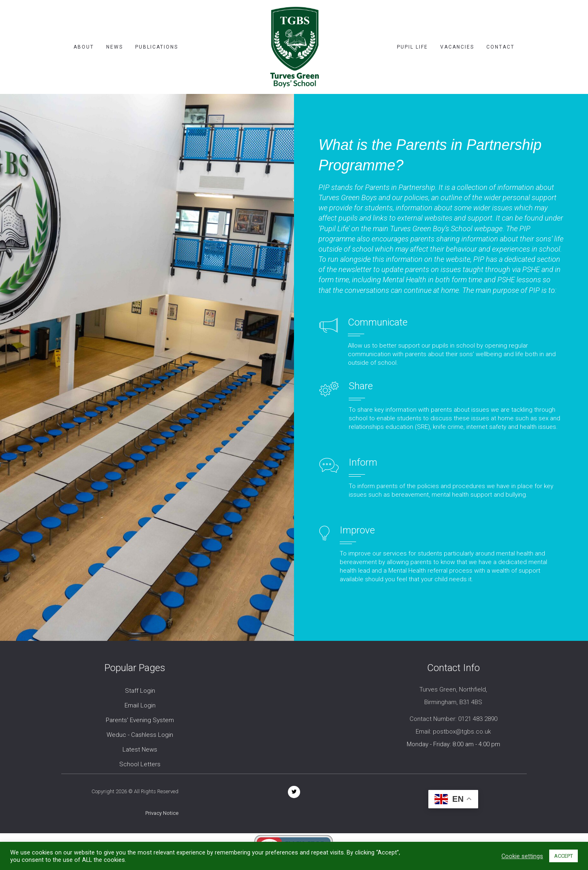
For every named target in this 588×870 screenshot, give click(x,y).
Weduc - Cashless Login (140, 735)
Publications (157, 47)
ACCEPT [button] (563, 856)
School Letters (140, 764)
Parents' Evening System (140, 720)
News (115, 47)
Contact (500, 47)
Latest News (140, 750)
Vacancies (457, 47)
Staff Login (140, 691)
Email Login (140, 705)
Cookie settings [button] (522, 856)
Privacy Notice (162, 813)
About (84, 47)
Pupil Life (412, 47)
